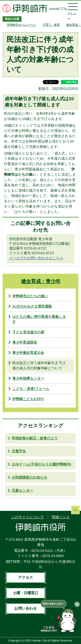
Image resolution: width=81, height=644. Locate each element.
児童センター (22, 490)
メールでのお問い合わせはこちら (36, 258)
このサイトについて (28, 517)
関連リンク (61, 517)
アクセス (26, 577)
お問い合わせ (26, 608)
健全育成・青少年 (41, 281)
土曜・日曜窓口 (26, 593)
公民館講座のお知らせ (30, 477)
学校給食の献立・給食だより (35, 438)
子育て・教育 (51, 25)
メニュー (73, 12)
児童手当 (19, 451)
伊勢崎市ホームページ (21, 25)
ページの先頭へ (75, 510)
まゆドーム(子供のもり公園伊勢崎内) (41, 464)
